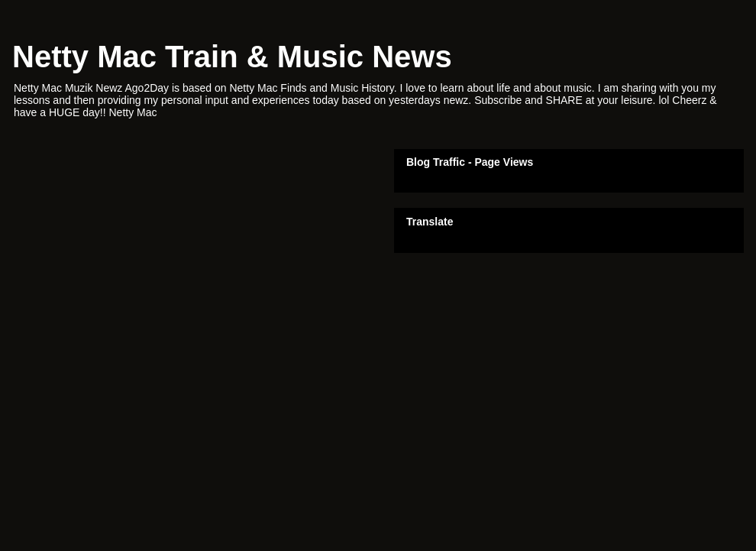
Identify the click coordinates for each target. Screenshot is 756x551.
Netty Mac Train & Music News (232, 57)
